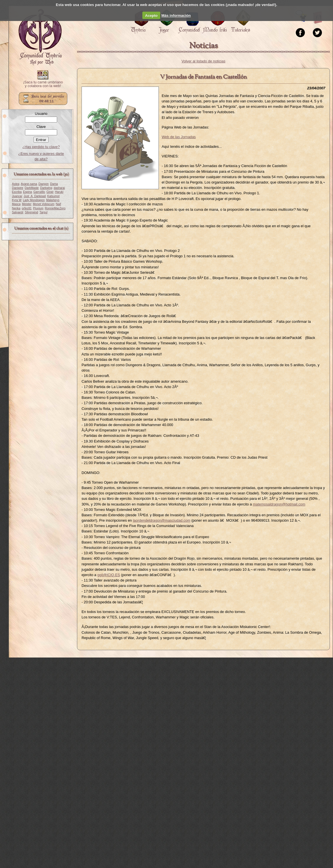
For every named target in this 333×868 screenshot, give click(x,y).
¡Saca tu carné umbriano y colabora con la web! (43, 84)
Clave (41, 127)
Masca (16, 204)
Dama (54, 184)
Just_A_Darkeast (35, 196)
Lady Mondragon (34, 200)
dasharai (59, 188)
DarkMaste (32, 188)
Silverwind (31, 212)
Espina (27, 192)
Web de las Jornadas (179, 137)
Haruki (59, 192)
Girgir (50, 192)
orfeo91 (27, 208)
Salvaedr (18, 212)
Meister (27, 204)
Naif (58, 204)
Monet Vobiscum (44, 204)
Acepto (151, 15)
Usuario (41, 114)
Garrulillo (39, 192)
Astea (16, 184)
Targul (43, 212)
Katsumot (53, 196)
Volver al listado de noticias (203, 61)
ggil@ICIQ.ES (109, 575)
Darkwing (46, 188)
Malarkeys (53, 200)
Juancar (17, 196)
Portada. (40, 37)
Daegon (43, 184)
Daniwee (18, 188)
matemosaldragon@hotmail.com (279, 504)
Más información (176, 15)
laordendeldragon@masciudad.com (162, 520)
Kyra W (17, 200)
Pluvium (38, 208)
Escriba (17, 192)
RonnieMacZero (55, 208)
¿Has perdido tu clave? (41, 147)
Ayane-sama (29, 184)
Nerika (16, 208)
